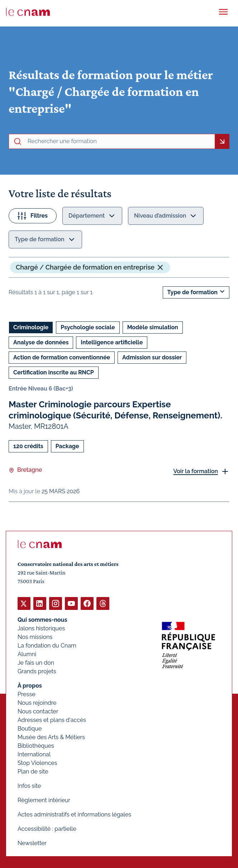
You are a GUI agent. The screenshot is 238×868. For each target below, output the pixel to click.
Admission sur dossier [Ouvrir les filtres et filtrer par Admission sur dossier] (152, 357)
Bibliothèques (36, 746)
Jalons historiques (41, 628)
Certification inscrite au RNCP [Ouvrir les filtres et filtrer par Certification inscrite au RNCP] (54, 372)
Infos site (29, 786)
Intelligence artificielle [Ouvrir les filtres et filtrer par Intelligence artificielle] (112, 342)
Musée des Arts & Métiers (51, 737)
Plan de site (33, 772)
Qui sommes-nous (42, 620)
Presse (27, 694)
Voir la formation (196, 471)
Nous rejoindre (37, 703)
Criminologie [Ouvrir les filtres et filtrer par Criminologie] (31, 327)
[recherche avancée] (120, 141)
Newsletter (32, 843)
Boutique (30, 729)
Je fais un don (36, 663)
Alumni (27, 654)
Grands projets (37, 671)
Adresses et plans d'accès (52, 720)
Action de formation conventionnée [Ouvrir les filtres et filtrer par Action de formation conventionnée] (62, 357)
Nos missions (35, 637)
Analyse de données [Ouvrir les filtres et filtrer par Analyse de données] (41, 342)
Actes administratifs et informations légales (74, 814)
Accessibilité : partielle (47, 829)
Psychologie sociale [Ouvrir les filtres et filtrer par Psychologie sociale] (88, 327)
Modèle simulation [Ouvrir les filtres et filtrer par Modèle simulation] (153, 327)
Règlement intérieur (44, 800)
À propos (30, 686)
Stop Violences (37, 763)
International (34, 754)
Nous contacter (38, 711)
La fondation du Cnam (47, 646)
